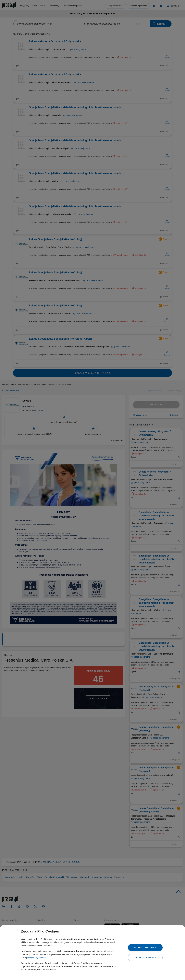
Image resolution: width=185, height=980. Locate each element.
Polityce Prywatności (37, 958)
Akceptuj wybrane (145, 957)
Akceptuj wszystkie (145, 948)
